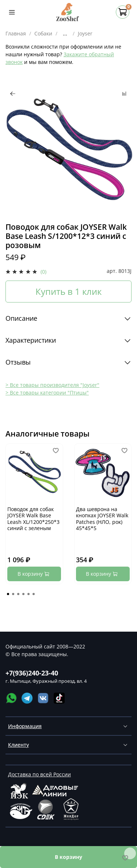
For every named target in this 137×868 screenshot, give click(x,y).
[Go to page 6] (34, 594)
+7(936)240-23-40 (32, 673)
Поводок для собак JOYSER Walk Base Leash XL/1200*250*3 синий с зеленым (33, 519)
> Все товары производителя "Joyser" (52, 385)
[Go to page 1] (8, 594)
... (65, 34)
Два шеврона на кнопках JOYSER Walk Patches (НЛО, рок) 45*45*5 (102, 519)
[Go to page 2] (13, 594)
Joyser (85, 33)
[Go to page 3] (18, 594)
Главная (16, 33)
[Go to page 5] (28, 594)
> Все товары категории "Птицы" (47, 393)
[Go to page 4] (23, 594)
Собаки (43, 33)
